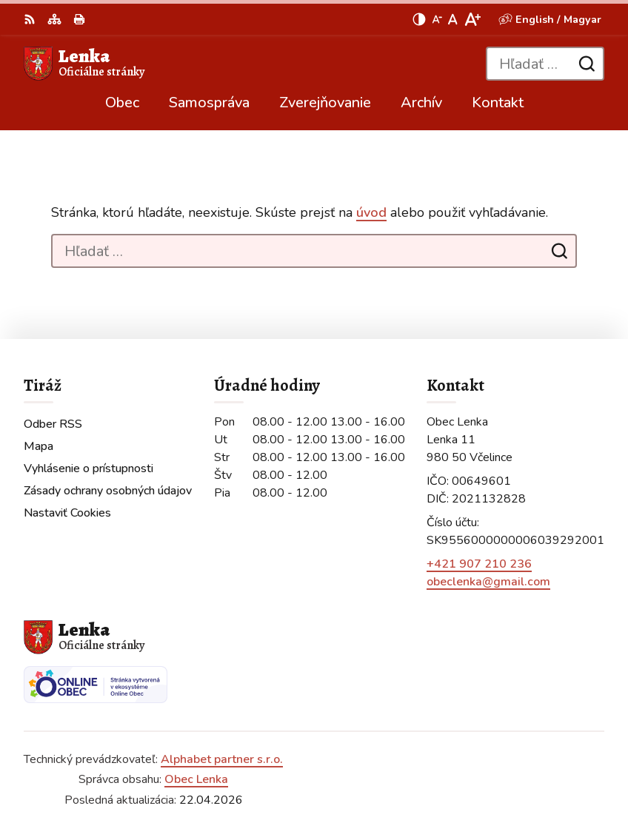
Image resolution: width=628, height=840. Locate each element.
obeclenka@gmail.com (488, 582)
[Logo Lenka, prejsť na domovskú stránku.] (84, 64)
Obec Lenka (196, 779)
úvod (371, 212)
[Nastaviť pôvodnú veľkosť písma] (453, 19)
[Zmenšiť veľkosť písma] (437, 19)
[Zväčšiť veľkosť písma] (472, 19)
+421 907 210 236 (479, 564)
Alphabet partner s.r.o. (222, 759)
